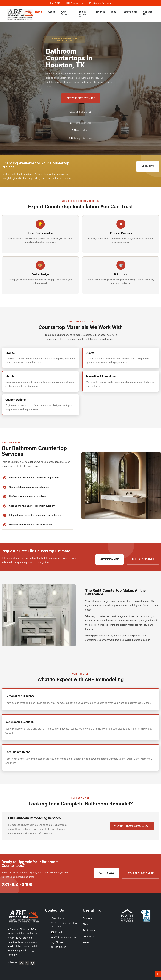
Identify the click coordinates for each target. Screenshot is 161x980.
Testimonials (130, 12)
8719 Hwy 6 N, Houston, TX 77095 (64, 925)
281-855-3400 (17, 884)
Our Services (66, 14)
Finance (101, 12)
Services (87, 918)
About (52, 12)
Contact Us (148, 13)
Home (38, 12)
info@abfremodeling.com (64, 937)
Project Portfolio (82, 14)
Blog (114, 12)
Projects (87, 942)
